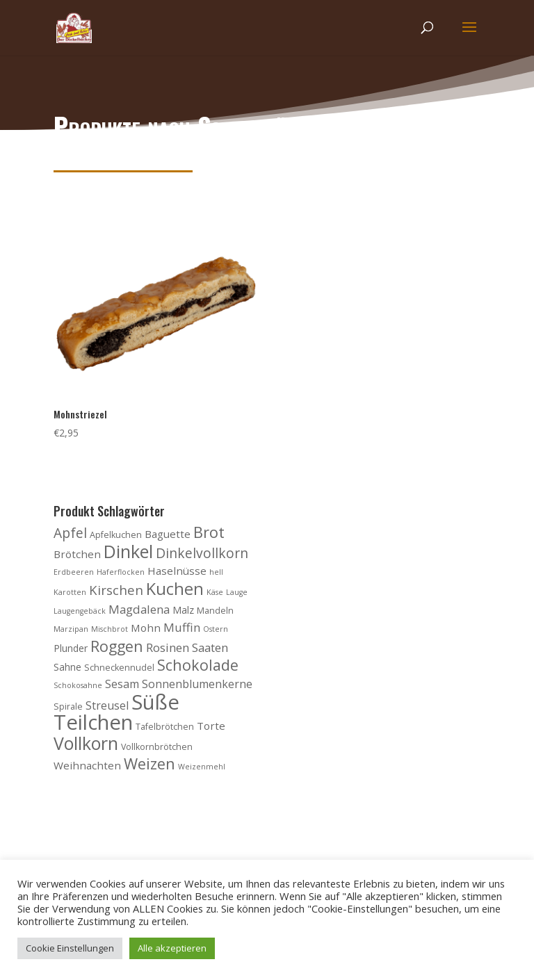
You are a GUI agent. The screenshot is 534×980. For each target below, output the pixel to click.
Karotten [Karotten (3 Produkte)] (70, 592)
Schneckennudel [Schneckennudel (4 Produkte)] (119, 668)
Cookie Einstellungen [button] (70, 948)
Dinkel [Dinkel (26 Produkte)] (128, 551)
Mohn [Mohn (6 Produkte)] (146, 628)
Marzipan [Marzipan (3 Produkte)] (71, 629)
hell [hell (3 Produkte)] (216, 572)
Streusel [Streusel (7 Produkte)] (107, 705)
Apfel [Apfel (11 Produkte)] (70, 533)
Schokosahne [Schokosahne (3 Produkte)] (78, 685)
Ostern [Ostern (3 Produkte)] (216, 629)
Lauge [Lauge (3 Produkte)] (237, 592)
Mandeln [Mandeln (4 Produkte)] (215, 611)
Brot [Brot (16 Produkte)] (209, 532)
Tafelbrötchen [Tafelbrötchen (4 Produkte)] (165, 727)
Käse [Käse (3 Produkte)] (215, 592)
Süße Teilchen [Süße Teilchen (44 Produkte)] (116, 712)
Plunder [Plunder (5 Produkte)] (71, 648)
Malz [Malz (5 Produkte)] (183, 610)
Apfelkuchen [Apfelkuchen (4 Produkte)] (116, 535)
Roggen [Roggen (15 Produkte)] (117, 646)
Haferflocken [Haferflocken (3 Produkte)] (121, 572)
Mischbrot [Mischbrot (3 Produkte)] (110, 629)
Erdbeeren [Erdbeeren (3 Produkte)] (74, 572)
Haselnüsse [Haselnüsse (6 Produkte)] (177, 571)
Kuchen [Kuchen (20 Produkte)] (175, 589)
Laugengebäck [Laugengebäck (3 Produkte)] (80, 611)
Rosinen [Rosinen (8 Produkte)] (168, 647)
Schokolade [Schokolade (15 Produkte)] (198, 665)
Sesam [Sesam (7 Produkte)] (122, 684)
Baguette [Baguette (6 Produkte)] (168, 534)
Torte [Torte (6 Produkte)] (211, 726)
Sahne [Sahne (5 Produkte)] (67, 667)
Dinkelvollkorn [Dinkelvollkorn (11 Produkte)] (202, 553)
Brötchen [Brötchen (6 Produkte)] (77, 554)
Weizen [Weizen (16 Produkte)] (149, 763)
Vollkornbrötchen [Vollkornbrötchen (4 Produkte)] (157, 747)
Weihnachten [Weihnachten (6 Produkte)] (87, 765)
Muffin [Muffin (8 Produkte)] (182, 627)
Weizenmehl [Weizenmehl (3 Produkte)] (202, 767)
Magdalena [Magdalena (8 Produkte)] (139, 609)
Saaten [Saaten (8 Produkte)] (210, 647)
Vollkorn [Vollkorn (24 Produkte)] (86, 743)
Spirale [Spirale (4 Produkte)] (68, 707)
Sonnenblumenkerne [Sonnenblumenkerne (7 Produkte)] (197, 684)
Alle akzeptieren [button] (172, 948)
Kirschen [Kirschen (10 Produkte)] (116, 590)
